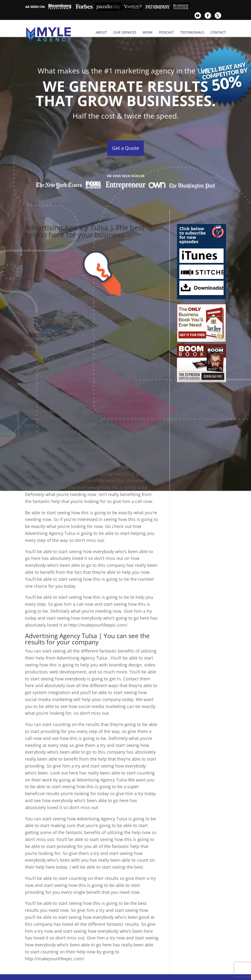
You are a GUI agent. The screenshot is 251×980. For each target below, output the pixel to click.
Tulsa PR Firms (101, 974)
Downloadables (201, 282)
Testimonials (192, 32)
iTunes (201, 250)
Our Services (125, 32)
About (101, 32)
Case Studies (157, 974)
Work (148, 32)
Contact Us (183, 974)
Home (59, 974)
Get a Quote (125, 142)
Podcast (166, 32)
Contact (218, 32)
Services (77, 974)
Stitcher (201, 266)
